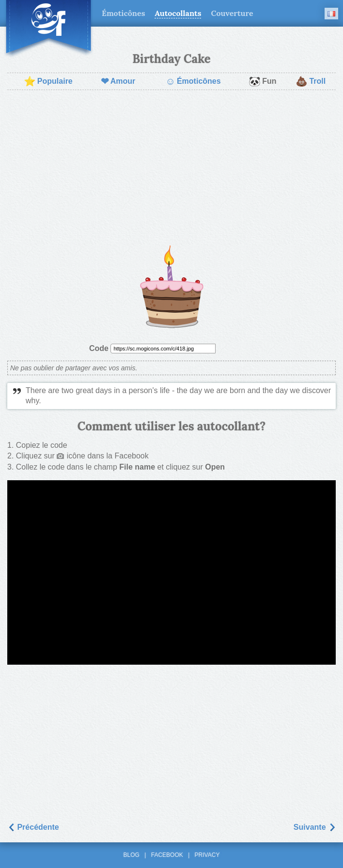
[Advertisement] (171, 168)
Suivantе (315, 827)
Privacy (207, 855)
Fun (262, 81)
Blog (132, 855)
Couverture (232, 13)
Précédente (33, 827)
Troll (311, 81)
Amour (118, 81)
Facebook (167, 855)
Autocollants (178, 13)
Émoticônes (123, 13)
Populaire (48, 81)
